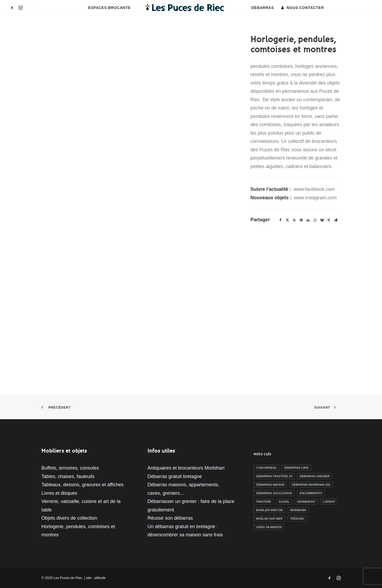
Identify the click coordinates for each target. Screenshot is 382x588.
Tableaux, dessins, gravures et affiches (83, 485)
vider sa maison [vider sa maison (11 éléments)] (269, 527)
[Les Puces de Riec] (191, 8)
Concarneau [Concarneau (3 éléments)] (266, 468)
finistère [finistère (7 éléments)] (264, 502)
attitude (100, 578)
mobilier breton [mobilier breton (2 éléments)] (269, 510)
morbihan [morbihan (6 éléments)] (298, 510)
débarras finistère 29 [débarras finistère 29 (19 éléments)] (274, 476)
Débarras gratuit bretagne (175, 476)
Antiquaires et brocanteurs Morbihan (186, 468)
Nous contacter (305, 8)
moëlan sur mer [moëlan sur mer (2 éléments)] (269, 519)
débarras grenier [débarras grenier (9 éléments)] (315, 476)
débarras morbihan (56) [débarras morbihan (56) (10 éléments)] (311, 485)
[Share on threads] (294, 220)
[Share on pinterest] (301, 220)
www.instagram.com (315, 198)
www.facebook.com (314, 189)
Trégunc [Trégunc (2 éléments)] (297, 519)
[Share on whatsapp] (315, 220)
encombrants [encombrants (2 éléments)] (311, 493)
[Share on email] (336, 220)
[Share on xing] (329, 220)
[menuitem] (13, 8)
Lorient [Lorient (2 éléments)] (329, 502)
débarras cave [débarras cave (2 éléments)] (296, 468)
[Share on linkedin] (308, 220)
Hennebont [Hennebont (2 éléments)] (306, 502)
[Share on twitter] (287, 220)
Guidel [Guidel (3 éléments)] (284, 502)
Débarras (263, 8)
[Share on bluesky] (322, 220)
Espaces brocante (109, 8)
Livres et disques (59, 493)
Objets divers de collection (69, 518)
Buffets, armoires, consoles (70, 468)
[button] (13, 8)
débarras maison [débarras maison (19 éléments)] (270, 485)
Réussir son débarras (170, 518)
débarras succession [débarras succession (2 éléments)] (274, 493)
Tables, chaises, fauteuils (68, 476)
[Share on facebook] (280, 220)
